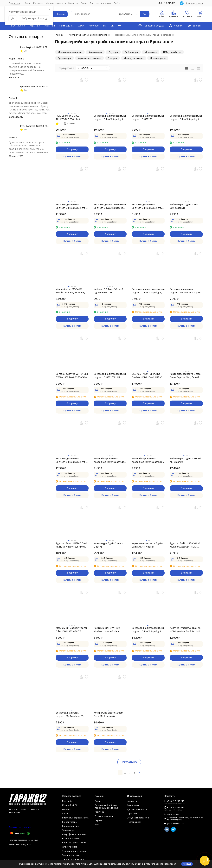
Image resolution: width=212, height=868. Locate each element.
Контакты (38, 3)
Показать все (129, 762)
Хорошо (187, 864)
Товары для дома (71, 855)
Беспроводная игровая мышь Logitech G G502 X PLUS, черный (110, 376)
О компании (133, 805)
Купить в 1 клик (72, 156)
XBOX (81, 26)
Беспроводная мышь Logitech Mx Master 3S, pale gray (185, 291)
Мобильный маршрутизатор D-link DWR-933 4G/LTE (72, 630)
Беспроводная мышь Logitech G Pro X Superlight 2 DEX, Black (71, 206)
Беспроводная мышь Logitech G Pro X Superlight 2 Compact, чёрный (71, 460)
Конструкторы (70, 822)
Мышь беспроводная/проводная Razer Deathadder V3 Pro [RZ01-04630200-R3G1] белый (148, 460)
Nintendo (94, 26)
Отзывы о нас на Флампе (20, 827)
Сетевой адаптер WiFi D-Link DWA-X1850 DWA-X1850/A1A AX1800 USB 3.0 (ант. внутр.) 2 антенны (72, 376)
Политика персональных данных (23, 840)
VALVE (65, 813)
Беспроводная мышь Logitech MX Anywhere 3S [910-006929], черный (70, 714)
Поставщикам (134, 822)
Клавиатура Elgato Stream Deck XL (108, 545)
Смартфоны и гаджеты (74, 834)
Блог (97, 824)
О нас (28, 3)
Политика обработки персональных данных (107, 806)
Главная (59, 35)
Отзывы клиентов (104, 816)
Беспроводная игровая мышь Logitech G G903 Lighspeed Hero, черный (110, 206)
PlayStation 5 (18, 26)
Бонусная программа (101, 3)
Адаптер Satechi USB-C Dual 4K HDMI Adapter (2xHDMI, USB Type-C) (71, 545)
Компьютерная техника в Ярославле (88, 35)
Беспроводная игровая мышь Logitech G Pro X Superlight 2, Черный (186, 118)
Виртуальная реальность (75, 818)
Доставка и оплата (56, 3)
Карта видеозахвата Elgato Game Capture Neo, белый (185, 376)
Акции (84, 3)
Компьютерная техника (75, 842)
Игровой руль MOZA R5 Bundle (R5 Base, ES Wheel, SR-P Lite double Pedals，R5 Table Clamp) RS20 (71, 291)
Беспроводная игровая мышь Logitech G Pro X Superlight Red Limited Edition (148, 630)
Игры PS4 (50, 26)
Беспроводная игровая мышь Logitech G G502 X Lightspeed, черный (148, 118)
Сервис (98, 820)
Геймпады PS (67, 26)
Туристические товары (74, 851)
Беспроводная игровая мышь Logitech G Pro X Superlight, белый (148, 291)
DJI (105, 26)
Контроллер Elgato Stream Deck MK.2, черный (109, 714)
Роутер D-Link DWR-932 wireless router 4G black (107, 630)
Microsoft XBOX (70, 805)
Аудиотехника (70, 847)
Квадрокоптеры (71, 826)
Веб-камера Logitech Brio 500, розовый (184, 206)
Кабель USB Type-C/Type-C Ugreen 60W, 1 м (109, 291)
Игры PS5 (35, 26)
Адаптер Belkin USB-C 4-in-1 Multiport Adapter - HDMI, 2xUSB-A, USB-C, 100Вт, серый (185, 545)
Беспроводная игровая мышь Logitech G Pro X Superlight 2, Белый (110, 118)
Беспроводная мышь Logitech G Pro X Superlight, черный (147, 206)
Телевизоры (69, 830)
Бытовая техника (71, 838)
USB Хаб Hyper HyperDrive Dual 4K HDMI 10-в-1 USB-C (147, 376)
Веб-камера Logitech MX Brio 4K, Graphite (186, 460)
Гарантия (73, 3)
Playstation (68, 801)
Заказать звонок (194, 3)
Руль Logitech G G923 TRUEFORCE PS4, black (68, 117)
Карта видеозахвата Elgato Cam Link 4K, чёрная (147, 545)
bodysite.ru (27, 844)
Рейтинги (100, 812)
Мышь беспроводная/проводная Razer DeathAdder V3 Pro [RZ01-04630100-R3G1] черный (110, 460)
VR (112, 26)
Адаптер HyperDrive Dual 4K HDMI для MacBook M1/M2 (185, 630)
